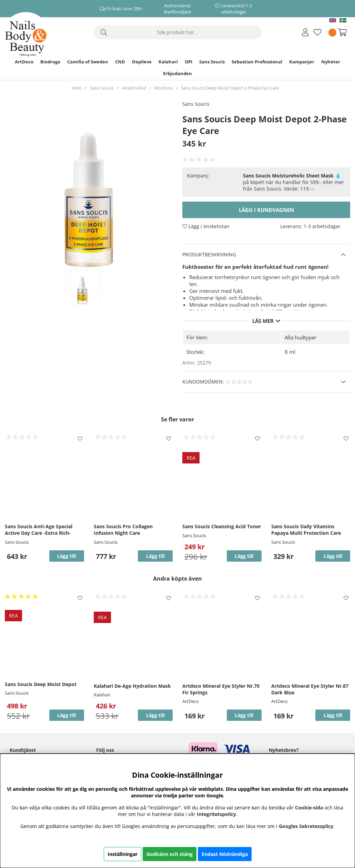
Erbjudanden (177, 73)
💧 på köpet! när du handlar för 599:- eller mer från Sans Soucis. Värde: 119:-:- (293, 182)
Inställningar (123, 854)
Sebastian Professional (257, 62)
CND (120, 62)
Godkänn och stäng (170, 854)
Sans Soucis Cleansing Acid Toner (222, 526)
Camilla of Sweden (88, 62)
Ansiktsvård (134, 88)
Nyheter (331, 62)
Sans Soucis (212, 62)
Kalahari (168, 62)
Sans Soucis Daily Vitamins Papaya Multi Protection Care (306, 530)
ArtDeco (24, 62)
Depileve (142, 62)
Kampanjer (302, 62)
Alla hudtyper (301, 337)
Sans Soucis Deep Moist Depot (41, 684)
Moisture (163, 88)
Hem (77, 88)
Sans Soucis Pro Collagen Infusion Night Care (123, 530)
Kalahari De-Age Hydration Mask (132, 686)
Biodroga (50, 62)
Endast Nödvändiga (225, 854)
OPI (189, 62)
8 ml (290, 352)
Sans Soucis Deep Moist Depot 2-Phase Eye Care (230, 88)
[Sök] (178, 32)
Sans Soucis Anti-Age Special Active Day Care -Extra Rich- (39, 530)
